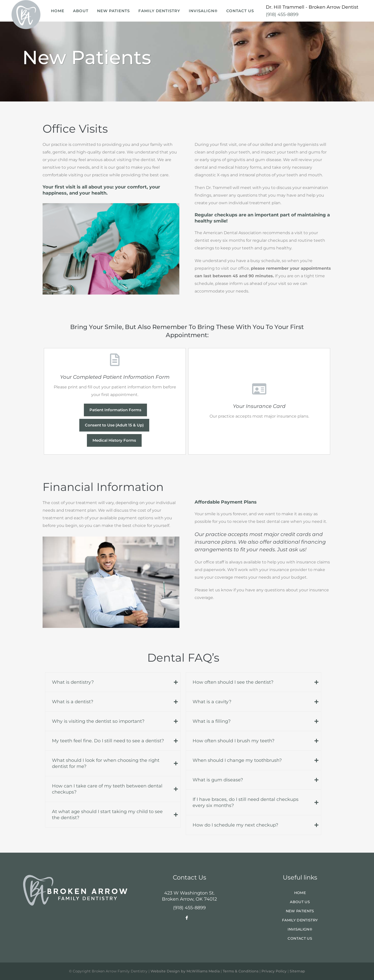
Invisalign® (300, 929)
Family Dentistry (300, 920)
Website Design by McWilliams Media (185, 971)
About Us (300, 902)
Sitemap (297, 971)
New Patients (300, 911)
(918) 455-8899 (282, 14)
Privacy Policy (274, 971)
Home (300, 893)
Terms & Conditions (241, 971)
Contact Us (300, 938)
